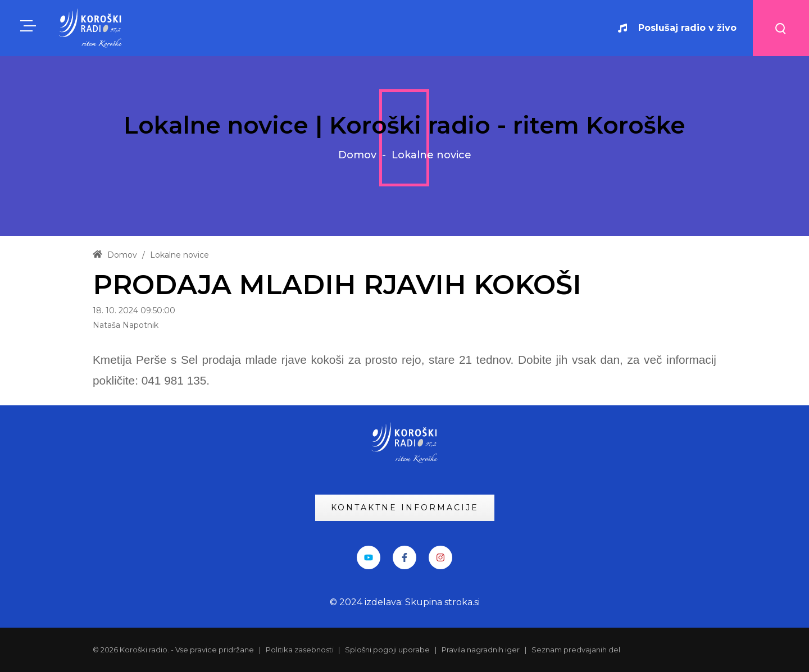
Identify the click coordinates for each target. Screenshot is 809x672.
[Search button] (781, 28)
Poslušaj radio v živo (677, 28)
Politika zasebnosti (301, 650)
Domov (357, 155)
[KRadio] (91, 28)
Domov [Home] (115, 255)
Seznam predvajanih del (576, 650)
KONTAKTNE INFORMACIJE (405, 508)
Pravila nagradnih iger (481, 650)
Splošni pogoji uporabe (387, 650)
